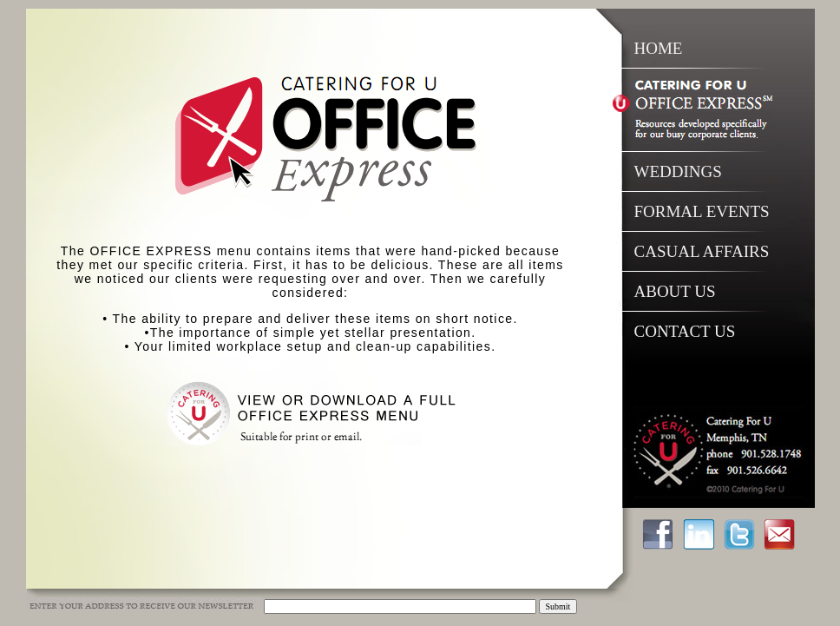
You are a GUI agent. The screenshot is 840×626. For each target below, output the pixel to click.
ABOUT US (675, 291)
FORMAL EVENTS (702, 211)
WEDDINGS (678, 171)
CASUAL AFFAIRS (702, 251)
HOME (659, 48)
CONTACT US (685, 331)
